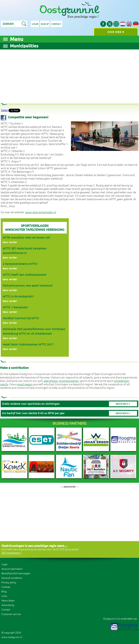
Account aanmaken (12, 569)
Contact (56, 24)
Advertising (8, 605)
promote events (69, 381)
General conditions (12, 578)
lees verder (10, 242)
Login (35, 24)
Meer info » (123, 404)
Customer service (11, 614)
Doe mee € (116, 32)
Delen (5, 110)
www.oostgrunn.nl (12, 637)
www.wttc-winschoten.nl (41, 212)
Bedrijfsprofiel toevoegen (16, 573)
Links (4, 596)
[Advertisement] (69, 75)
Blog (4, 592)
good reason (25, 384)
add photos (51, 381)
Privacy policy (9, 582)
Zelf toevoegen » (12, 553)
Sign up (45, 24)
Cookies (6, 587)
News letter (8, 601)
